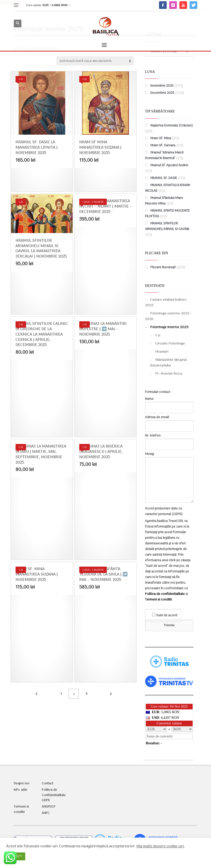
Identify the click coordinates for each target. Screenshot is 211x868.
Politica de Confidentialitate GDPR (54, 795)
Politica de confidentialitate (165, 594)
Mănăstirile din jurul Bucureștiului (168, 363)
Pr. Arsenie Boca (169, 374)
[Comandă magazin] (95, 61)
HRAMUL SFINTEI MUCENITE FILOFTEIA (167, 214)
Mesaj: (169, 478)
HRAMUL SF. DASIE (164, 178)
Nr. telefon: (169, 440)
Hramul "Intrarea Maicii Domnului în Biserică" (164, 155)
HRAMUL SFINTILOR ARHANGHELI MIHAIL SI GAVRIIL (167, 226)
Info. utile (21, 790)
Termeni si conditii (158, 600)
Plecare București (163, 267)
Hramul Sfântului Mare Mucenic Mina (164, 201)
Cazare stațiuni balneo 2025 (166, 303)
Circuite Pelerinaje (170, 344)
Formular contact (158, 392)
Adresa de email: (169, 422)
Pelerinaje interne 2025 (169, 327)
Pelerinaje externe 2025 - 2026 (168, 316)
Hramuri (162, 352)
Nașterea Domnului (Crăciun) (172, 126)
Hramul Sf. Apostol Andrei (169, 165)
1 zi (158, 335)
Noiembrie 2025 (162, 86)
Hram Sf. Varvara (163, 145)
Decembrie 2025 (162, 93)
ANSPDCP (49, 807)
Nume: (169, 403)
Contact (48, 784)
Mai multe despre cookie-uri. (160, 846)
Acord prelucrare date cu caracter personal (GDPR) (164, 511)
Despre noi (22, 784)
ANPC (46, 813)
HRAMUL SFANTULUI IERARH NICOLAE (168, 188)
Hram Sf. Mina (161, 138)
